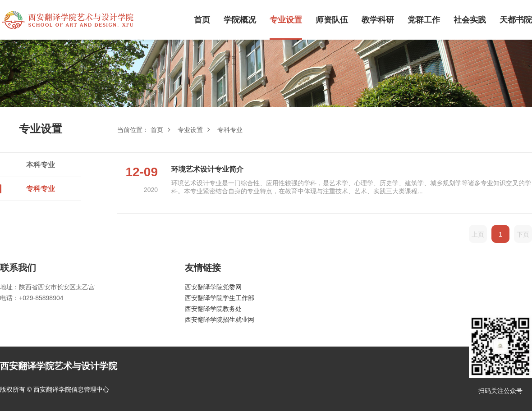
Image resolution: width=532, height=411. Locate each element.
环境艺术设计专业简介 (207, 169)
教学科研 (378, 20)
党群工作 (424, 20)
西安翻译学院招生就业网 (220, 320)
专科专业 (41, 189)
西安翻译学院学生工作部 (220, 298)
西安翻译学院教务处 (213, 309)
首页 (202, 20)
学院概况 (240, 20)
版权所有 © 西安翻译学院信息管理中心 (55, 389)
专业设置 (286, 20)
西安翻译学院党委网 (213, 287)
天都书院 (516, 20)
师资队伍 (332, 20)
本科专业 (41, 165)
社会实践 (470, 20)
